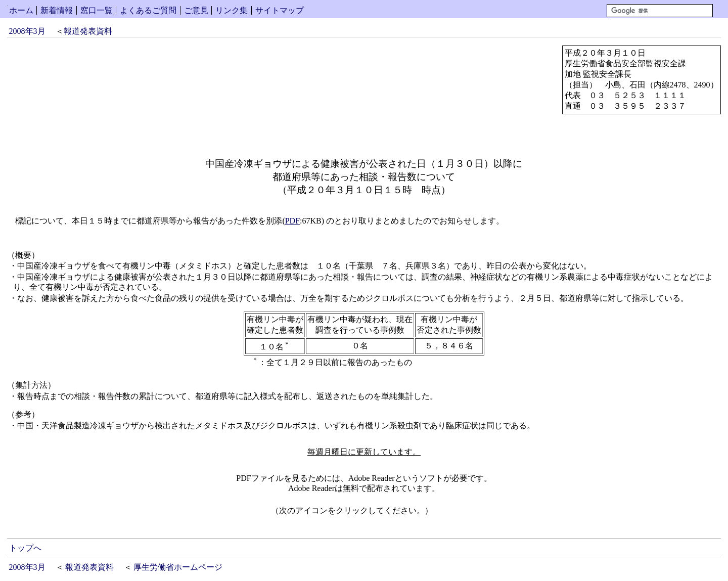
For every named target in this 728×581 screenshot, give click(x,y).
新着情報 (57, 10)
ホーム (21, 10)
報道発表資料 (88, 31)
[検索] (660, 11)
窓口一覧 (97, 10)
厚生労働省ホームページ (178, 567)
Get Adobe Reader (465, 514)
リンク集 (232, 10)
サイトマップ (280, 10)
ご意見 (196, 10)
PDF (292, 221)
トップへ (25, 548)
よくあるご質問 (148, 10)
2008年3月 (27, 31)
